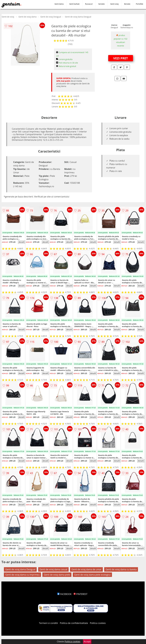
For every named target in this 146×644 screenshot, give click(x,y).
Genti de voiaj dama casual (53, 569)
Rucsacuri (89, 4)
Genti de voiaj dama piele (57, 575)
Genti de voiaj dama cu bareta (121, 569)
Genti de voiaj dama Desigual (78, 17)
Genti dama (59, 4)
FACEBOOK (64, 594)
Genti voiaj (114, 4)
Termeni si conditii (48, 623)
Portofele (140, 4)
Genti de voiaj (8, 17)
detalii (22, 242)
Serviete (101, 4)
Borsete (127, 4)
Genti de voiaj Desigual (51, 17)
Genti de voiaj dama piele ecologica (92, 575)
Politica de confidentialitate (74, 623)
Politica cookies (98, 623)
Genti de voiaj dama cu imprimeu (22, 575)
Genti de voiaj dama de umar (86, 569)
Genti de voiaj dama (28, 17)
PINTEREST (80, 594)
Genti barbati (74, 4)
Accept (87, 642)
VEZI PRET (121, 58)
